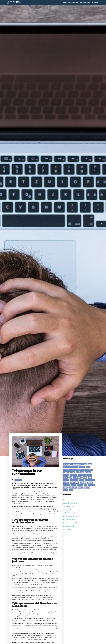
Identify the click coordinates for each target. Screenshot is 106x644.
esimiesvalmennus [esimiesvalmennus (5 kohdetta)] (74, 480)
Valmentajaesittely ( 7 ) (70, 526)
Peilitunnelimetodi (73, 2)
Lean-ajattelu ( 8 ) (69, 510)
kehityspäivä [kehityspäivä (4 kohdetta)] (91, 480)
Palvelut (64, 2)
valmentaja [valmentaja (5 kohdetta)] (66, 477)
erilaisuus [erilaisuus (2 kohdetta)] (65, 490)
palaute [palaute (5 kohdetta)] (90, 477)
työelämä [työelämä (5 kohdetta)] (85, 477)
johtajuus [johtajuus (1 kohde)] (71, 490)
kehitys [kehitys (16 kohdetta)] (88, 467)
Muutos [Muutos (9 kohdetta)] (65, 472)
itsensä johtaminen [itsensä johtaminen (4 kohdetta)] (75, 483)
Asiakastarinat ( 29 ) (69, 500)
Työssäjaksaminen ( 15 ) (70, 520)
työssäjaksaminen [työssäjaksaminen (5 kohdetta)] (77, 477)
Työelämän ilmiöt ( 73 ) (70, 516)
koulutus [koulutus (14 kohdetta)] (73, 470)
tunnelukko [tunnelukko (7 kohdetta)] (88, 472)
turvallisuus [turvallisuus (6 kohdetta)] (66, 475)
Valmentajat (95, 2)
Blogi (89, 2)
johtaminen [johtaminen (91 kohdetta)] (67, 464)
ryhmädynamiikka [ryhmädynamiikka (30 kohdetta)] (77, 464)
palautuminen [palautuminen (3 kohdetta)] (91, 485)
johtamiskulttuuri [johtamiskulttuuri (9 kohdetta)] (88, 470)
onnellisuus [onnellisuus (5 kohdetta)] (66, 480)
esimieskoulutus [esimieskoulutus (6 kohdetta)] (73, 475)
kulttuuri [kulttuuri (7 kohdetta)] (82, 472)
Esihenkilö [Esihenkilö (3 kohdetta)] (73, 485)
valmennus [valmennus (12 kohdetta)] (79, 470)
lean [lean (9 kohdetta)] (77, 472)
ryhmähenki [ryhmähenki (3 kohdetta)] (90, 483)
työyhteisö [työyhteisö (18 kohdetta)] (82, 467)
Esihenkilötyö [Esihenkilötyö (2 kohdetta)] (87, 487)
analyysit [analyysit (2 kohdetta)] (65, 487)
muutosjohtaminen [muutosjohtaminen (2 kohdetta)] (73, 487)
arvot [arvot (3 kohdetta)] (86, 485)
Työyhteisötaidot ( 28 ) (70, 523)
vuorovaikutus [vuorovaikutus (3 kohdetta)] (67, 485)
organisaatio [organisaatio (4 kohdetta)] (66, 483)
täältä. (29, 616)
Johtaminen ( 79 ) (68, 506)
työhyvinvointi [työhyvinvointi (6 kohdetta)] (82, 475)
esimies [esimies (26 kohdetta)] (85, 464)
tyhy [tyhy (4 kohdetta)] (86, 480)
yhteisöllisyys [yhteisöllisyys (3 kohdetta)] (83, 483)
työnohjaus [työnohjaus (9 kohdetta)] (72, 472)
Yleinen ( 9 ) (67, 529)
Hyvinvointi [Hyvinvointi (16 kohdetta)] (66, 470)
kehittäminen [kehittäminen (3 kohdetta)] (80, 485)
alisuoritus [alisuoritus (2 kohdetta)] (80, 487)
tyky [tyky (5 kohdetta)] (71, 477)
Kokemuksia (83, 2)
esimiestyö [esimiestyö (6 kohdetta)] (89, 475)
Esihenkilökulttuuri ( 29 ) (71, 503)
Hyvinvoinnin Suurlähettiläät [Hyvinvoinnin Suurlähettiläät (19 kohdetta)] (70, 467)
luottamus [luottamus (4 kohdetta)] (81, 480)
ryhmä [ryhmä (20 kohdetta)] (90, 464)
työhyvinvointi (18, 480)
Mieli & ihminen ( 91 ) (70, 513)
